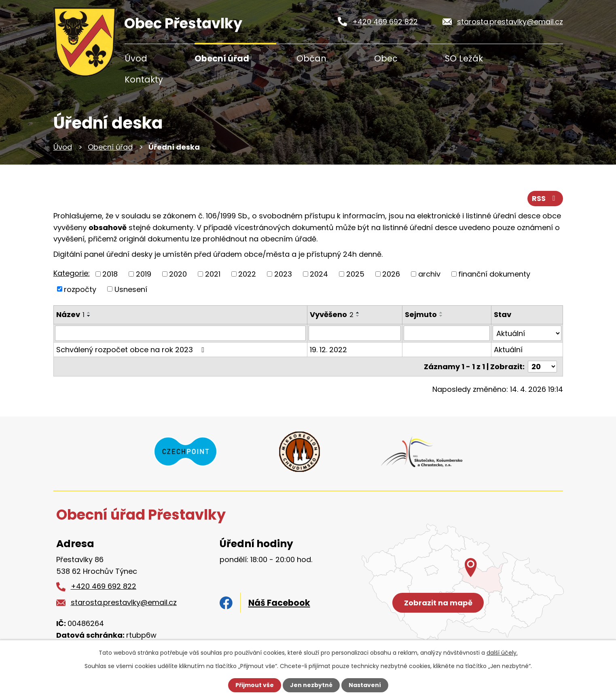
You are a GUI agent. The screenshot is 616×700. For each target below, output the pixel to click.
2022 (247, 274)
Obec (386, 58)
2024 (319, 274)
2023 (283, 274)
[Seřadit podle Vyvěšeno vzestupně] (358, 313)
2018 (110, 274)
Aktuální (508, 350)
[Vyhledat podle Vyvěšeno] (355, 333)
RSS (545, 198)
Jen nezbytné (311, 685)
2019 (144, 274)
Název (70, 314)
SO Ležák (464, 58)
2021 (213, 274)
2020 (178, 274)
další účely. (502, 653)
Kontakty (144, 79)
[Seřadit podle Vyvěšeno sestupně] (358, 316)
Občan (311, 58)
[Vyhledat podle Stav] (527, 333)
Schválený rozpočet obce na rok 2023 (132, 350)
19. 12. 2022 (328, 350)
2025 (355, 274)
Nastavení (365, 685)
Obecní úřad (222, 58)
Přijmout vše (255, 685)
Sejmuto (421, 314)
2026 (391, 274)
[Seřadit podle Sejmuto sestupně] (441, 316)
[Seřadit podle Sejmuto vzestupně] (441, 313)
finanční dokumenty (494, 274)
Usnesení (131, 289)
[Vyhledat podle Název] (180, 333)
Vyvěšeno (332, 314)
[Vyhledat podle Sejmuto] (447, 333)
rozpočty (80, 289)
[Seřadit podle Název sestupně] (89, 316)
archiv (429, 274)
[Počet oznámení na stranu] (542, 367)
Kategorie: (72, 273)
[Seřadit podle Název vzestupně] (89, 313)
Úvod (136, 58)
